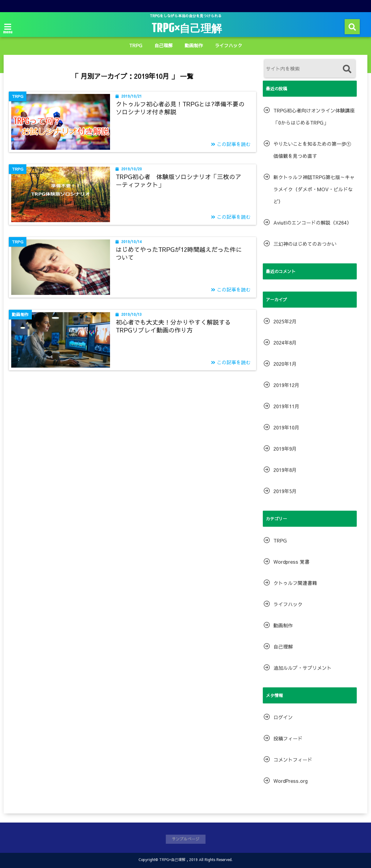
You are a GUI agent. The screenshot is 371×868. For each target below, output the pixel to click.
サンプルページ (186, 839)
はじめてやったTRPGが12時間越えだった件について (179, 253)
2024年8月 (285, 342)
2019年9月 (285, 449)
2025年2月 (285, 321)
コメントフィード (293, 760)
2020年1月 (285, 364)
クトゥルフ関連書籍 (295, 583)
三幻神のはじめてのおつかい (305, 244)
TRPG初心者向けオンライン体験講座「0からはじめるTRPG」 (314, 116)
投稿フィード (288, 738)
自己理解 (163, 45)
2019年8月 (285, 470)
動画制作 (194, 45)
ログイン (283, 717)
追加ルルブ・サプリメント (302, 668)
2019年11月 (286, 406)
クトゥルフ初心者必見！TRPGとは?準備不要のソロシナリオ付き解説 (180, 108)
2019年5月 (285, 491)
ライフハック (229, 45)
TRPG (136, 45)
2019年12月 (286, 385)
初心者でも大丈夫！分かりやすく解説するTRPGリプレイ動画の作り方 (173, 326)
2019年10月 (286, 427)
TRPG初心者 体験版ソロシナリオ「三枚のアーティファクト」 (179, 180)
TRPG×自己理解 (187, 28)
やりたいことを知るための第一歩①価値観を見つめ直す (312, 150)
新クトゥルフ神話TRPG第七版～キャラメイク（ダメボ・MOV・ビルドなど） (314, 189)
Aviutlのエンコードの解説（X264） (313, 222)
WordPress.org (291, 781)
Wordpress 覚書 (291, 562)
